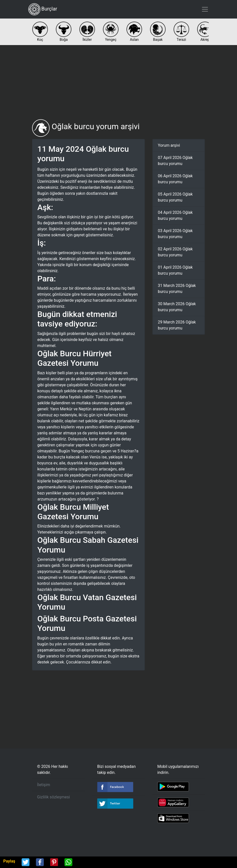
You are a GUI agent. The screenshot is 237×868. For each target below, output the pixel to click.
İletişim (44, 785)
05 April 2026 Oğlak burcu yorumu (175, 197)
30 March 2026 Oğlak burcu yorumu (177, 307)
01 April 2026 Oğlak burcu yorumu (175, 270)
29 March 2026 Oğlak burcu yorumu (177, 325)
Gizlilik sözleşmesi (53, 797)
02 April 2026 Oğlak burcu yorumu (175, 252)
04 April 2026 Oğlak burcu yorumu (175, 215)
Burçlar (43, 9)
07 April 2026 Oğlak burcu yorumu (175, 161)
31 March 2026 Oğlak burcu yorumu (177, 289)
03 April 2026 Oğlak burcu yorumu (175, 234)
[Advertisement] (118, 82)
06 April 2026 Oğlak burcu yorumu (175, 179)
